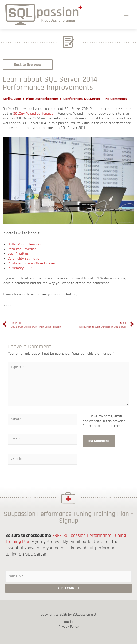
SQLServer (92, 99)
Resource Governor (22, 249)
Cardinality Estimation (24, 259)
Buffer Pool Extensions (25, 244)
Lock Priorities (18, 254)
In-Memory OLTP (20, 268)
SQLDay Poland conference (33, 114)
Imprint (69, 622)
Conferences (73, 99)
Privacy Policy (68, 627)
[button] (28, 65)
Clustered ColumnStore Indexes (32, 263)
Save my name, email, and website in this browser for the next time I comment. (105, 421)
